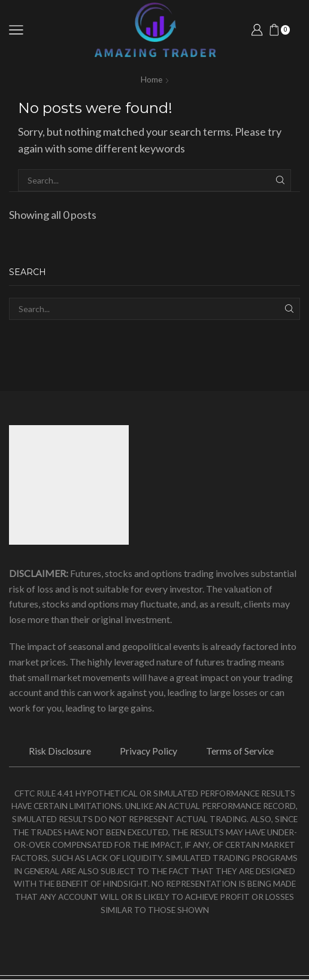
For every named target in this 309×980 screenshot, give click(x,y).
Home (151, 79)
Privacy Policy (149, 751)
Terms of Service (241, 751)
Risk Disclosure (59, 751)
